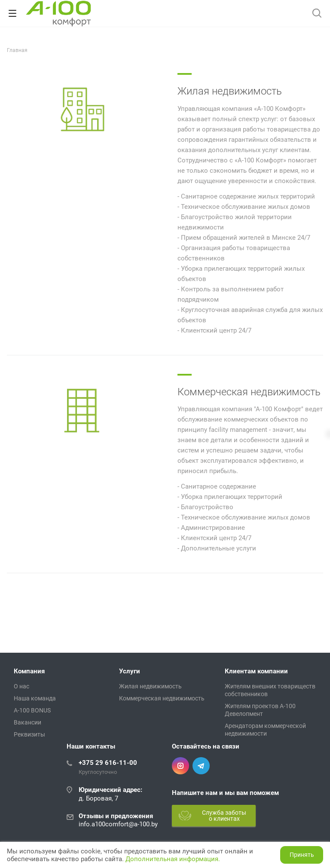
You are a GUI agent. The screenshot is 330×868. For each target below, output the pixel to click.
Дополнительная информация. (173, 859)
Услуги (130, 671)
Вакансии (27, 722)
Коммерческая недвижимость (249, 392)
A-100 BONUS (32, 710)
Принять (302, 855)
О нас (21, 686)
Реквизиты (29, 734)
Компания (29, 671)
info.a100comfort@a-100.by (118, 824)
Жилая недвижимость (230, 91)
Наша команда (35, 698)
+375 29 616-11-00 (108, 763)
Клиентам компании (256, 671)
